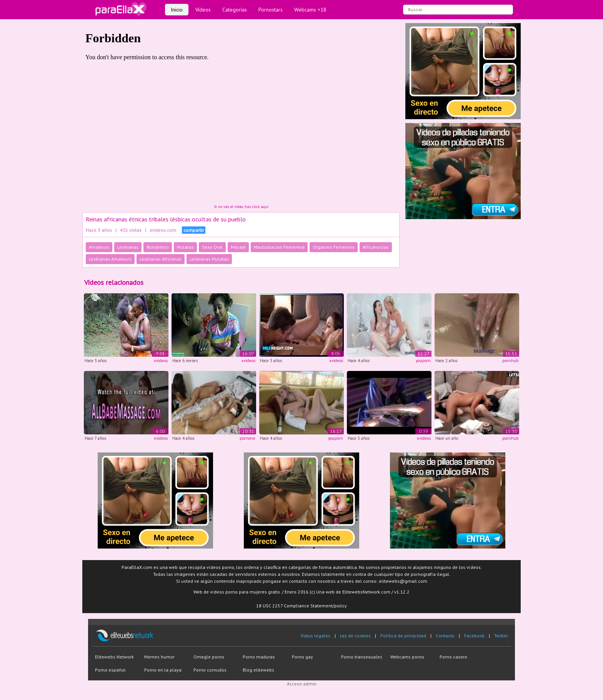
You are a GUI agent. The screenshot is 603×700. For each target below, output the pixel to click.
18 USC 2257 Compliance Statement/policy (301, 606)
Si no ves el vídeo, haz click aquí (241, 207)
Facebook (474, 636)
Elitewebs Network (114, 657)
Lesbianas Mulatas (209, 259)
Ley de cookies (355, 636)
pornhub (510, 361)
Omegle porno (209, 657)
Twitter (501, 636)
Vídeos (203, 10)
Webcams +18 (310, 10)
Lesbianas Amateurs (110, 259)
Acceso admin (302, 684)
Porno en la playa (163, 670)
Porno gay (302, 657)
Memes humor (159, 657)
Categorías (235, 10)
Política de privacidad (403, 636)
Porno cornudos (210, 670)
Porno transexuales (362, 657)
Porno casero (453, 657)
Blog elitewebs (258, 670)
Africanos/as (376, 247)
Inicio (177, 10)
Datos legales (316, 636)
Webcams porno (407, 657)
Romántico (158, 247)
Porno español (110, 670)
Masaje (238, 247)
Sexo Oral (212, 247)
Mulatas (185, 247)
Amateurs (99, 247)
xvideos (161, 361)
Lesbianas (128, 247)
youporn (423, 361)
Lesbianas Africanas (161, 259)
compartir (194, 230)
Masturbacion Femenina (279, 247)
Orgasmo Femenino (334, 247)
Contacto (445, 636)
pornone (247, 438)
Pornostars (271, 10)
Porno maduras (259, 657)
